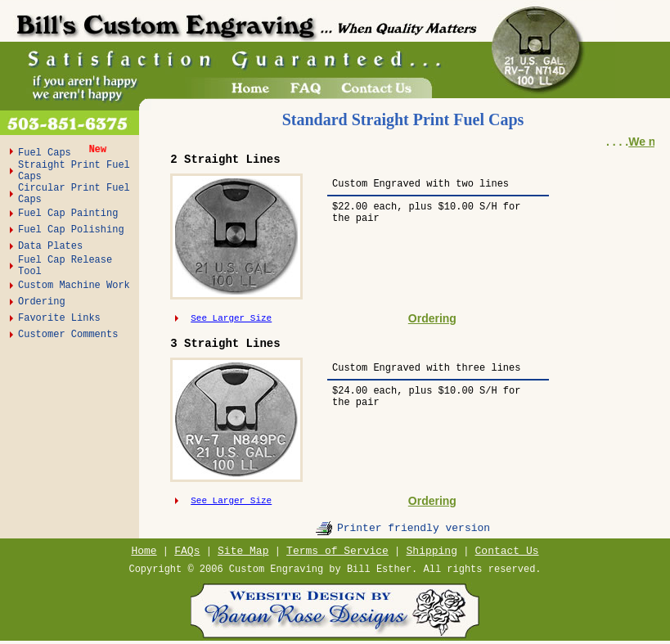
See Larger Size (231, 318)
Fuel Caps (47, 153)
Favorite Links (59, 318)
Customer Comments (68, 335)
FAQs (187, 551)
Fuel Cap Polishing (71, 230)
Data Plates (50, 246)
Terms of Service (337, 551)
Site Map (243, 551)
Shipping (432, 551)
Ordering (42, 302)
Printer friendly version (414, 528)
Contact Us (507, 551)
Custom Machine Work (74, 286)
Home (144, 551)
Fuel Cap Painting (68, 214)
